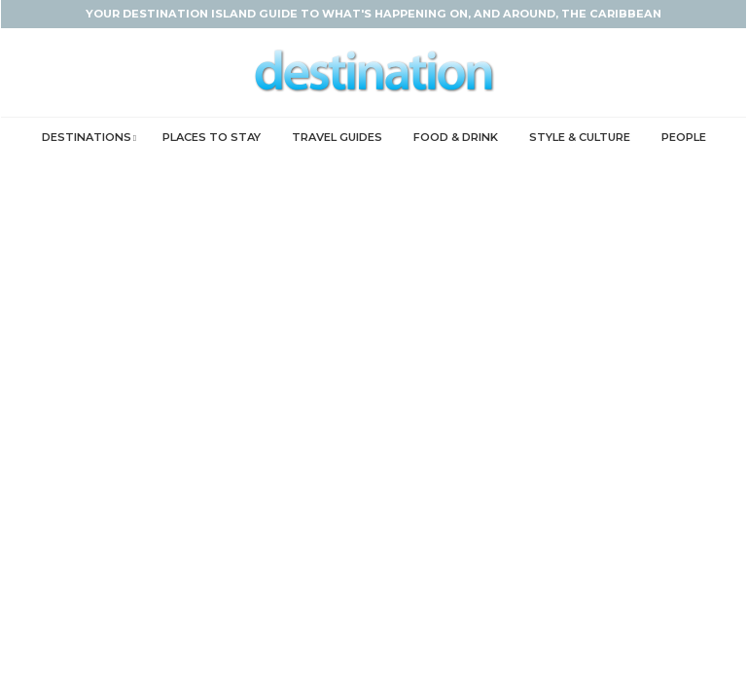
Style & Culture (580, 137)
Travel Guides (337, 137)
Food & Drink (456, 137)
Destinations (87, 137)
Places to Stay (212, 137)
